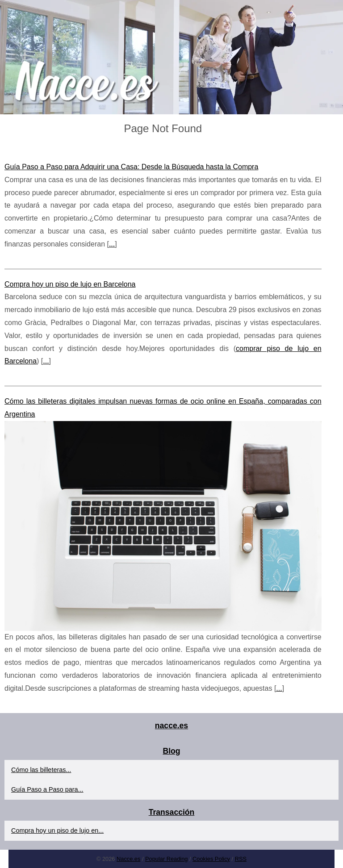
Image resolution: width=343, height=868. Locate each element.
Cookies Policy (211, 859)
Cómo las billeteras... (41, 770)
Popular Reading (166, 859)
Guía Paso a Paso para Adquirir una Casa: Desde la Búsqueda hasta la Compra (131, 167)
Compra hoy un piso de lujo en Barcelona (70, 284)
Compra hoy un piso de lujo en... (57, 830)
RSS (241, 859)
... (112, 244)
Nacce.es (128, 859)
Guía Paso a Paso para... (47, 789)
